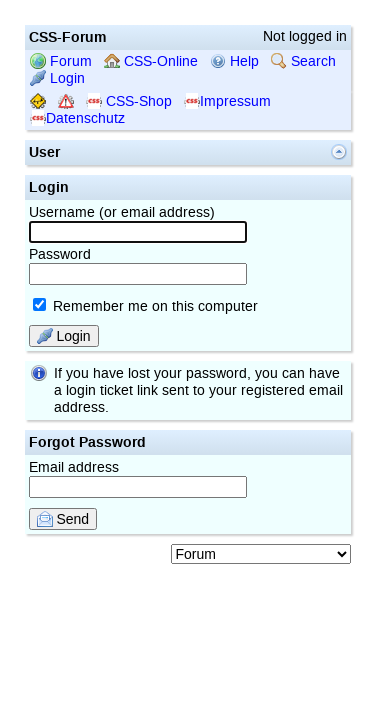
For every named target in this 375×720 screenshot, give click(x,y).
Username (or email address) (138, 223)
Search (303, 61)
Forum (61, 61)
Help (234, 61)
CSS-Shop (129, 101)
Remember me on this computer (145, 306)
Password (138, 265)
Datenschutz (77, 118)
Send (63, 519)
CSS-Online (151, 61)
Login (57, 78)
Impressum (227, 101)
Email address (138, 478)
